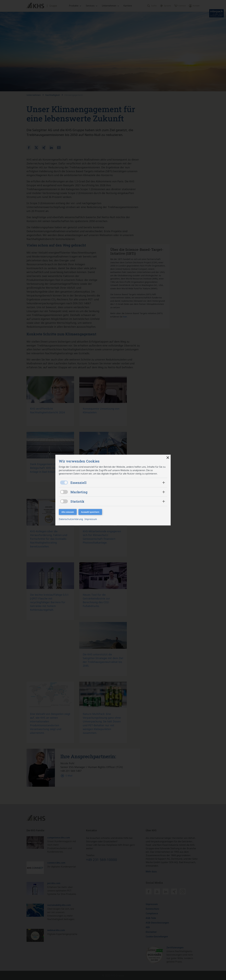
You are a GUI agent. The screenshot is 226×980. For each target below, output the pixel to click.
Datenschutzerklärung (71, 519)
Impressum (91, 519)
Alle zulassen (68, 512)
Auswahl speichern (90, 512)
